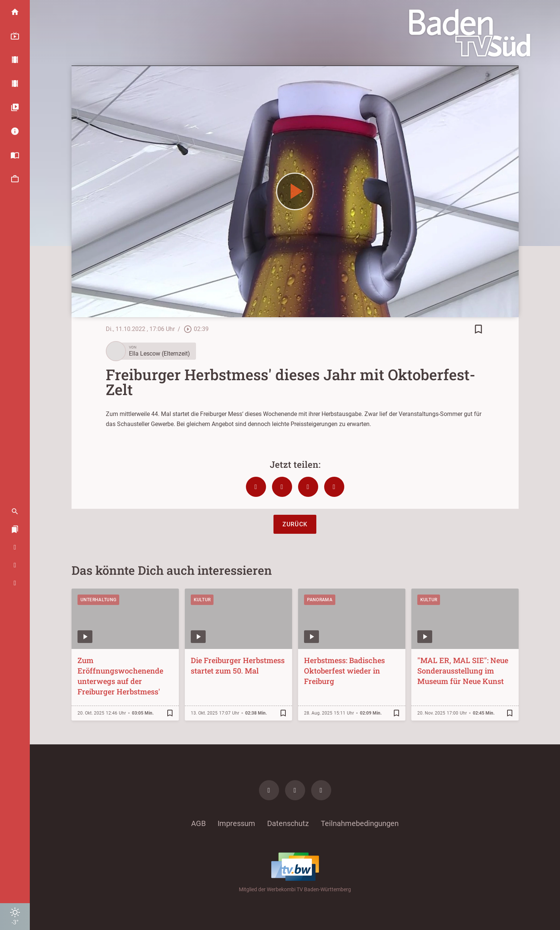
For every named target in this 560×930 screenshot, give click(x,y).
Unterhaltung (99, 600)
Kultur (202, 600)
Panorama (320, 600)
